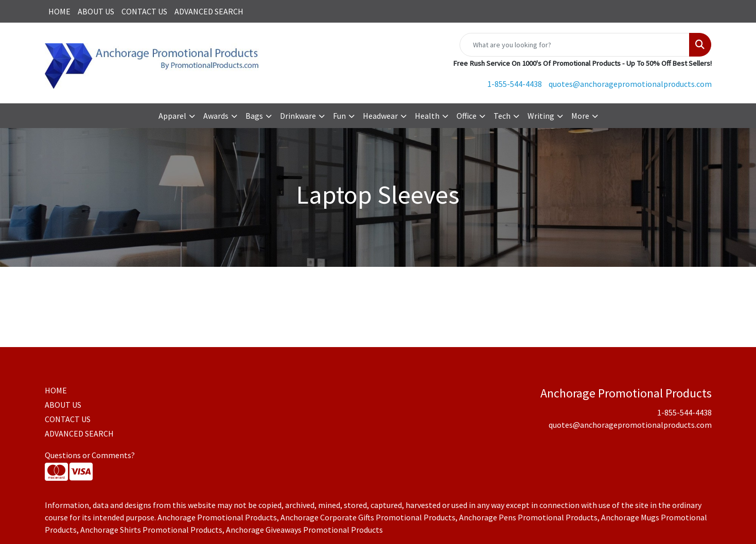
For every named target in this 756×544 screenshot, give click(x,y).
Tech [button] (502, 116)
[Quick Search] (575, 45)
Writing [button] (541, 116)
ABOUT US (96, 11)
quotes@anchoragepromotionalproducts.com (630, 84)
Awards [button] (216, 116)
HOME (59, 11)
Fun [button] (339, 116)
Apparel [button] (172, 116)
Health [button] (427, 116)
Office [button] (467, 116)
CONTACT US (144, 11)
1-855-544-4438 (515, 84)
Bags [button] (254, 116)
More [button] (580, 116)
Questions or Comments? (90, 455)
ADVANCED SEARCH (209, 11)
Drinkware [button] (298, 116)
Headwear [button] (380, 116)
